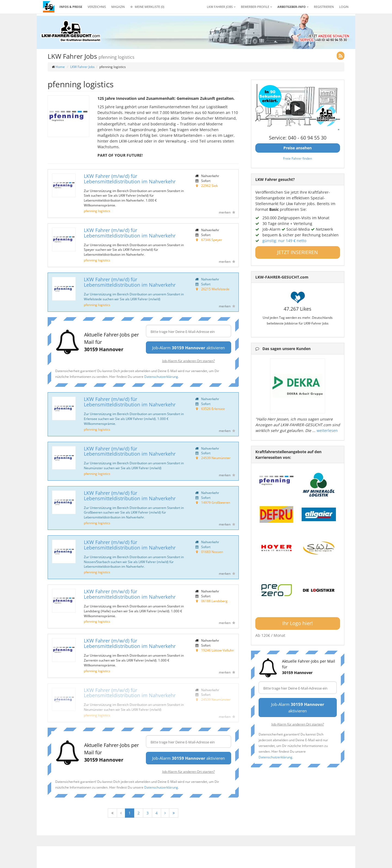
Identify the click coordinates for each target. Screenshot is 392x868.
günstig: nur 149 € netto (284, 241)
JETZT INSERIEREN (298, 252)
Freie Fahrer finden (298, 158)
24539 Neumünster (216, 458)
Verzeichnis (97, 7)
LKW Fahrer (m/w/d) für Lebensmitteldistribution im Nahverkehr (130, 179)
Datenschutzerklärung (161, 376)
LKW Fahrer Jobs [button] (221, 7)
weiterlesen (327, 430)
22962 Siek (209, 186)
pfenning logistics (97, 211)
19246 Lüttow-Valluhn (218, 650)
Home (60, 67)
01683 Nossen (212, 552)
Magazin (118, 7)
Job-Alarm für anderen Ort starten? (189, 361)
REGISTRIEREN (324, 7)
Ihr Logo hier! (298, 623)
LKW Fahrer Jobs (82, 67)
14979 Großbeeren (216, 502)
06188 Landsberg (214, 601)
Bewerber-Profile (256, 7)
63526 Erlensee (213, 409)
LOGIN (344, 7)
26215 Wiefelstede (215, 289)
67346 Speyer (212, 240)
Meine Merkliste (147, 7)
